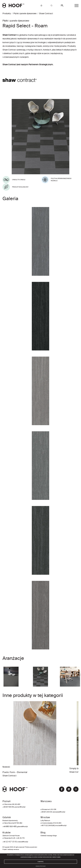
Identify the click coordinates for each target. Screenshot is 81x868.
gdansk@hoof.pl (22, 827)
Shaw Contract (46, 14)
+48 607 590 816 (8, 807)
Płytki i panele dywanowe (25, 14)
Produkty (7, 14)
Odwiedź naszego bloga (49, 836)
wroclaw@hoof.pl (61, 826)
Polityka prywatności (31, 847)
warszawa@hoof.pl (59, 812)
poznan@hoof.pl (20, 807)
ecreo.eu (16, 850)
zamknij (40, 862)
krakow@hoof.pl (23, 842)
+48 (4, 827)
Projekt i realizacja (8, 850)
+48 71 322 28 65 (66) (48, 826)
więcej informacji (41, 866)
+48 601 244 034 (46, 812)
